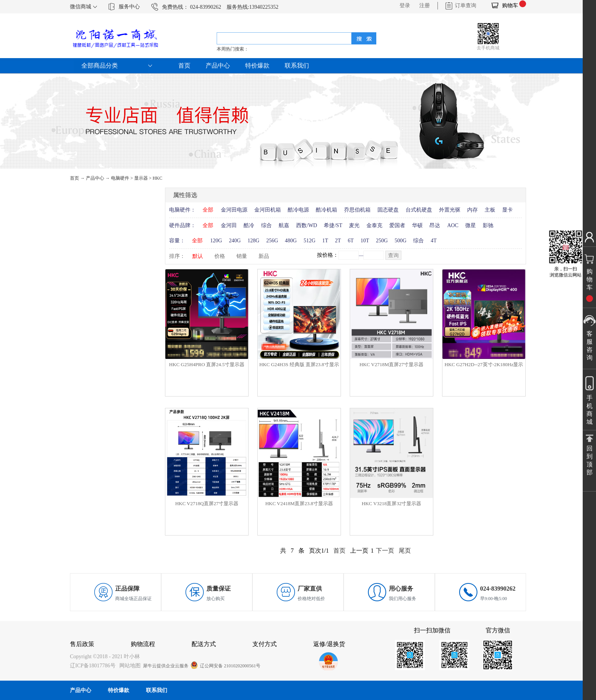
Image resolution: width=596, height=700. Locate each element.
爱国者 (397, 225)
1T (325, 241)
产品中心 (95, 178)
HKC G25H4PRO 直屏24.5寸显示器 (207, 364)
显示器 (141, 178)
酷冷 (249, 225)
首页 (184, 66)
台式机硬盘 (419, 210)
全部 (208, 210)
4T (434, 241)
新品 (264, 256)
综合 (266, 225)
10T (365, 241)
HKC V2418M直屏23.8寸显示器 (299, 503)
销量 (242, 256)
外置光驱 (450, 210)
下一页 (385, 551)
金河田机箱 (268, 210)
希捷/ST (333, 225)
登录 (405, 6)
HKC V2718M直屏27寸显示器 (392, 364)
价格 (220, 256)
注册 (425, 6)
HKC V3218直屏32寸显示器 (392, 503)
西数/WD (307, 225)
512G (310, 241)
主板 (490, 210)
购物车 (510, 6)
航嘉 (284, 225)
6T (351, 241)
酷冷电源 (298, 210)
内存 (472, 210)
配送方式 (204, 644)
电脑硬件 (120, 178)
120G (216, 241)
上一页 (359, 551)
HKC (158, 178)
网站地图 (129, 666)
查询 (393, 255)
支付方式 (265, 644)
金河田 (229, 225)
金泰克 (374, 225)
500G (400, 241)
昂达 (435, 225)
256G (272, 241)
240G (235, 241)
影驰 (488, 225)
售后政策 (82, 644)
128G (253, 241)
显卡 (507, 210)
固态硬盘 (388, 210)
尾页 (405, 551)
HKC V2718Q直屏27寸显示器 (207, 503)
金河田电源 (234, 210)
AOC (453, 225)
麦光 (354, 225)
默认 (198, 256)
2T (338, 241)
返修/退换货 (329, 644)
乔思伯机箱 (357, 210)
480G (291, 241)
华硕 (417, 225)
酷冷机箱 (327, 210)
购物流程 (143, 644)
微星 (471, 225)
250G (382, 241)
